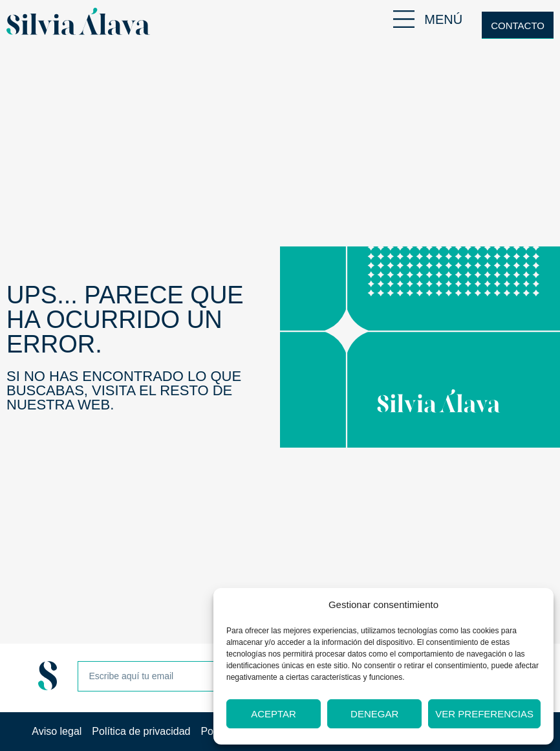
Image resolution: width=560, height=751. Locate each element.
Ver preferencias (484, 714)
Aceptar (274, 714)
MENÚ (443, 19)
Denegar (374, 714)
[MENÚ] (404, 19)
